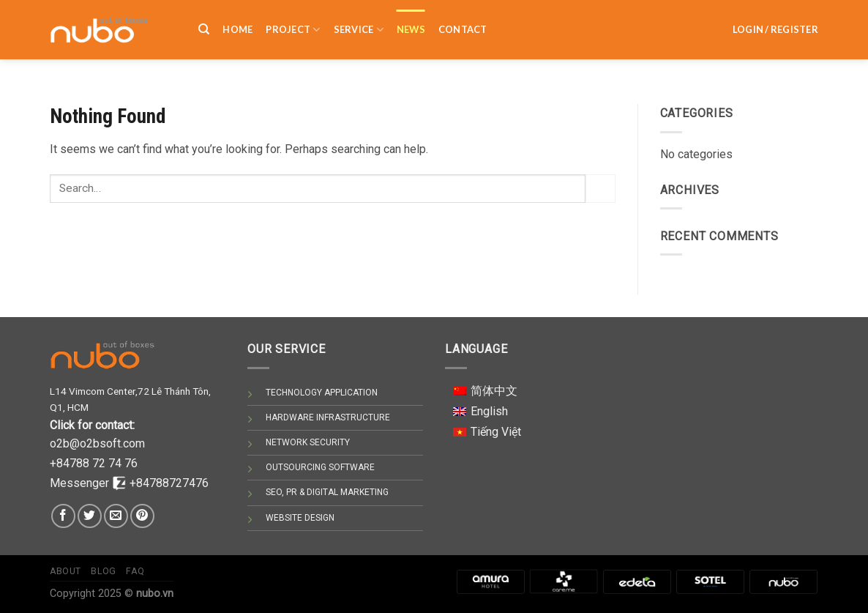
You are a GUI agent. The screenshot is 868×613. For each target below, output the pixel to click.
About (66, 571)
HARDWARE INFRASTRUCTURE (328, 417)
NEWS (411, 21)
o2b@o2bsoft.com (97, 443)
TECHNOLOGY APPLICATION (322, 393)
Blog (103, 571)
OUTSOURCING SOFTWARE (320, 467)
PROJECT (293, 22)
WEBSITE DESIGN (300, 518)
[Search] (204, 21)
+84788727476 (169, 483)
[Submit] (600, 189)
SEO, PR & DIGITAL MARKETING (327, 492)
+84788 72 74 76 (94, 463)
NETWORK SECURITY (308, 442)
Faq (135, 571)
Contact (463, 21)
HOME (237, 21)
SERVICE (359, 22)
